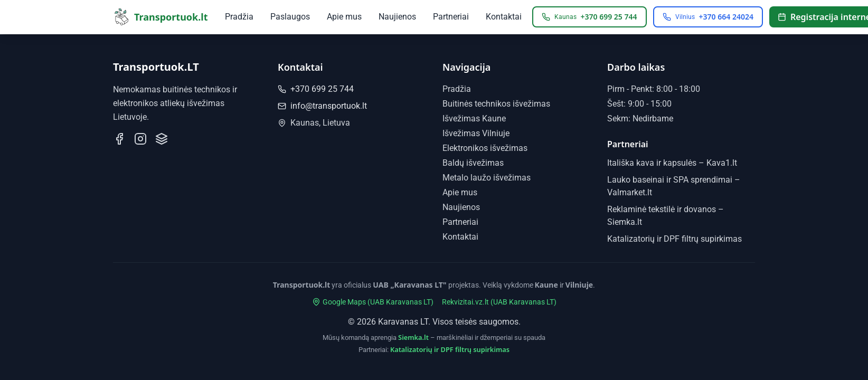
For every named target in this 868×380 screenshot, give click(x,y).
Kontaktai (504, 17)
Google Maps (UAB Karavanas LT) (373, 302)
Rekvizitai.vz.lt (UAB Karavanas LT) (499, 302)
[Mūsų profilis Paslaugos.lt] (162, 139)
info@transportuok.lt (322, 106)
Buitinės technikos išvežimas (496, 104)
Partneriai (451, 17)
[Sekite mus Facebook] (119, 139)
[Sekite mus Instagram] (140, 139)
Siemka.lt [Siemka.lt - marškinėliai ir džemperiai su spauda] (413, 337)
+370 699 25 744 (316, 89)
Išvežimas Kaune (474, 118)
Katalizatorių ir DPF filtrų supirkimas (674, 239)
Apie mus (344, 17)
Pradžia (239, 17)
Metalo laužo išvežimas (487, 178)
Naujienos (397, 17)
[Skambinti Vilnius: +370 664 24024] (708, 17)
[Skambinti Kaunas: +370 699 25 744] (589, 17)
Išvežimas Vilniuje (476, 133)
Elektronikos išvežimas (485, 148)
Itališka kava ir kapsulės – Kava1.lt (672, 163)
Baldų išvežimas (473, 163)
